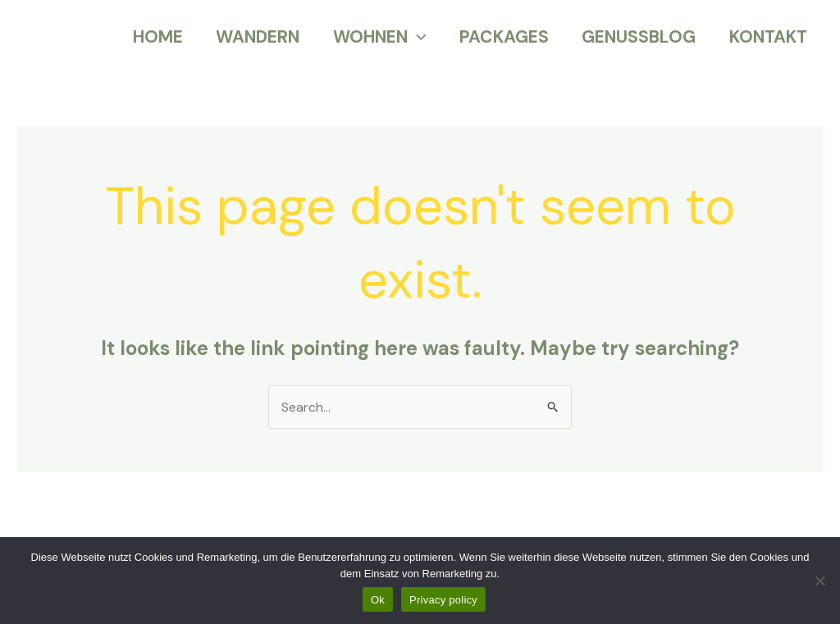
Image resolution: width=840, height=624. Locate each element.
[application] (412, 37)
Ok (378, 600)
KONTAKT (767, 37)
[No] (819, 581)
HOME (151, 37)
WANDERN (252, 37)
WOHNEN (375, 37)
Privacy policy (443, 600)
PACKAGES (501, 37)
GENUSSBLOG (637, 37)
